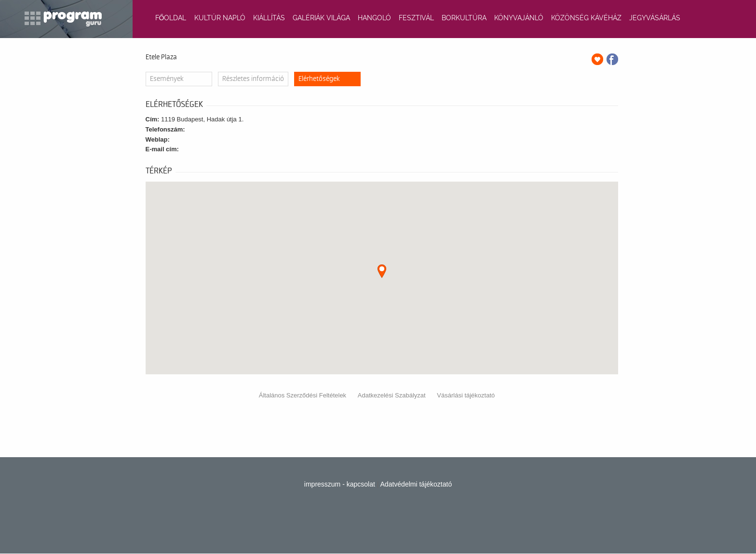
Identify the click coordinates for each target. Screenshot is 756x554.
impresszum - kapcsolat (340, 484)
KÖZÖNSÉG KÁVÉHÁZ (586, 18)
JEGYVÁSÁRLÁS (655, 18)
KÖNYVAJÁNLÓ (519, 18)
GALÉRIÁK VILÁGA (321, 18)
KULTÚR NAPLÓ (220, 18)
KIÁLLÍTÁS (269, 18)
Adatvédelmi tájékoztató (416, 484)
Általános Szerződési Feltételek (303, 395)
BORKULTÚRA (464, 18)
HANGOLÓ (374, 18)
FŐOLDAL (171, 18)
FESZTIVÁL (416, 18)
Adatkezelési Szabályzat (392, 395)
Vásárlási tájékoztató (466, 395)
